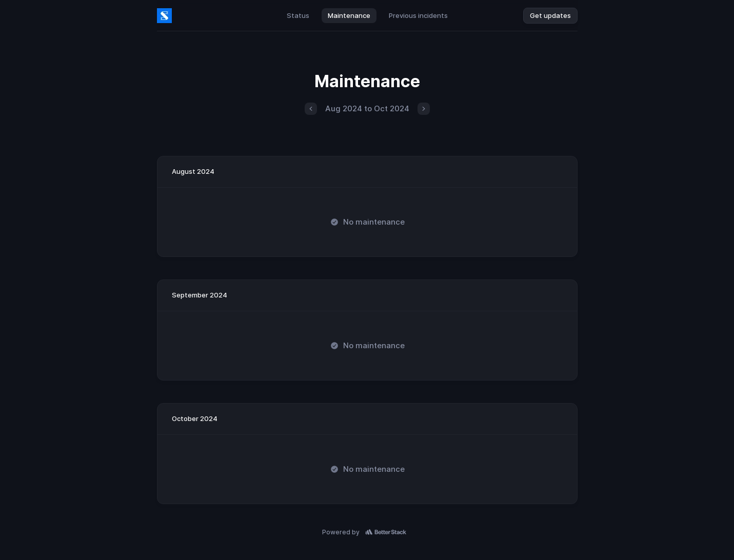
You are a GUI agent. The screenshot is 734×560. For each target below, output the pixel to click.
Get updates (550, 15)
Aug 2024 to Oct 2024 (367, 108)
